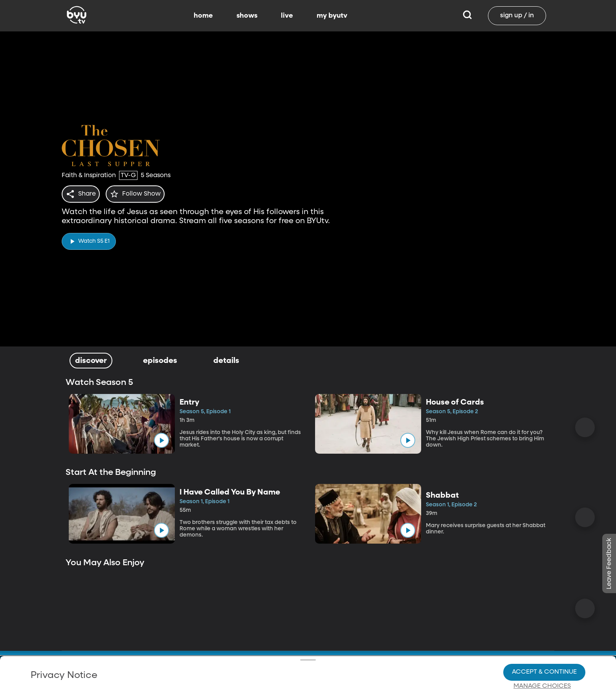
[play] (89, 239)
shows (247, 16)
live (287, 16)
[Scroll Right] (585, 427)
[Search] (467, 16)
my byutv (332, 16)
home (203, 16)
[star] (140, 194)
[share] (82, 194)
